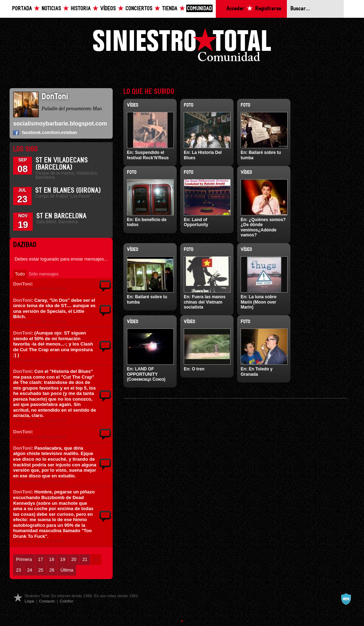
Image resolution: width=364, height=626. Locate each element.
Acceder (235, 9)
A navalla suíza (346, 599)
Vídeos (108, 9)
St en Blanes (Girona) (68, 191)
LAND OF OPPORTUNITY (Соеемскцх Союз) (146, 374)
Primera (24, 559)
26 (52, 570)
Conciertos (139, 9)
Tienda (170, 9)
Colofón (66, 601)
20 (74, 559)
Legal (29, 601)
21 (85, 559)
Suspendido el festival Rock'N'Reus (148, 155)
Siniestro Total (182, 47)
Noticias (51, 9)
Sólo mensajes (44, 274)
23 (18, 570)
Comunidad (199, 9)
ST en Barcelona (61, 216)
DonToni (22, 284)
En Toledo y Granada (257, 371)
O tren (198, 369)
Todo (20, 274)
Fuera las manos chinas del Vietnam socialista (205, 302)
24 (30, 570)
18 (52, 559)
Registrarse (268, 9)
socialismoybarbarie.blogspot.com (60, 124)
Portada (22, 9)
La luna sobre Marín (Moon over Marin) (259, 302)
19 (63, 559)
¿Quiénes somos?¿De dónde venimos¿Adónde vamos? (263, 227)
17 (41, 559)
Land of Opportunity (196, 222)
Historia (81, 9)
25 (41, 570)
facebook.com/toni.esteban (50, 133)
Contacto (47, 601)
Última (67, 570)
